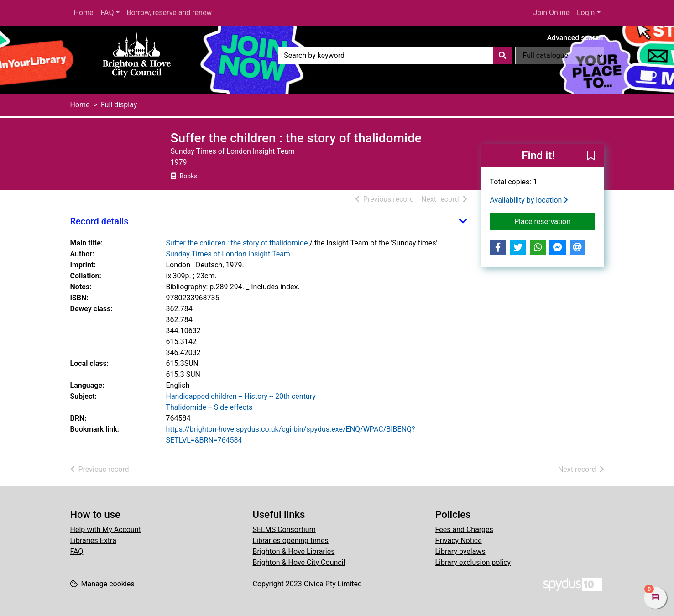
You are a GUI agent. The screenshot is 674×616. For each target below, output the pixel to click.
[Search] (502, 56)
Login (586, 13)
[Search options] (560, 56)
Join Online (551, 13)
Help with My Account (106, 530)
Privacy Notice (459, 540)
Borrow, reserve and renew (170, 13)
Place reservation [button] (555, 221)
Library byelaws (460, 551)
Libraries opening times (291, 540)
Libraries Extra (93, 540)
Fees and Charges (464, 530)
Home (84, 13)
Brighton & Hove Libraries (294, 551)
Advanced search (575, 38)
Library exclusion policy (473, 562)
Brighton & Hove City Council (299, 562)
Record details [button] (99, 221)
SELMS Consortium (284, 530)
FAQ (107, 13)
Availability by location (529, 200)
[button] (591, 156)
